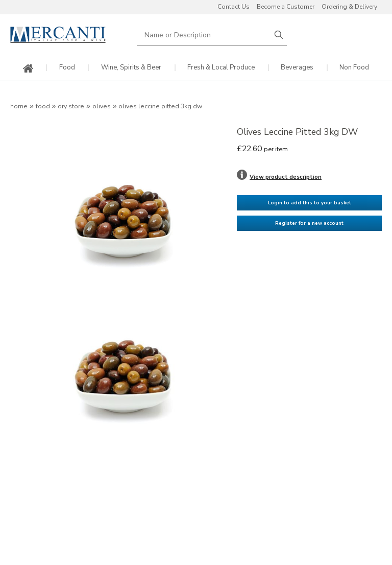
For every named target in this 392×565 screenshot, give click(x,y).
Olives (102, 106)
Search (279, 35)
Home (19, 106)
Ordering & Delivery (349, 7)
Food (67, 68)
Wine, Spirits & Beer (131, 68)
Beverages (297, 68)
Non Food (354, 68)
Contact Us (234, 7)
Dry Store (71, 106)
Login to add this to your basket (310, 203)
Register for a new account (309, 223)
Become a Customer (286, 7)
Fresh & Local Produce (221, 68)
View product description (286, 177)
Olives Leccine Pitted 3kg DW (160, 106)
